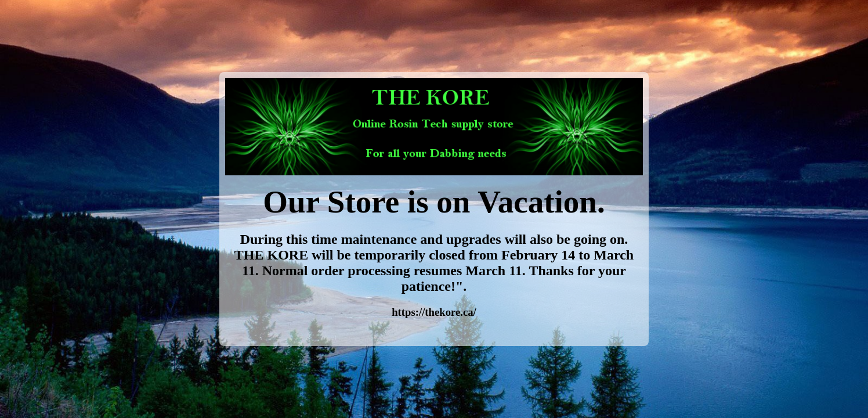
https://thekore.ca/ (434, 312)
